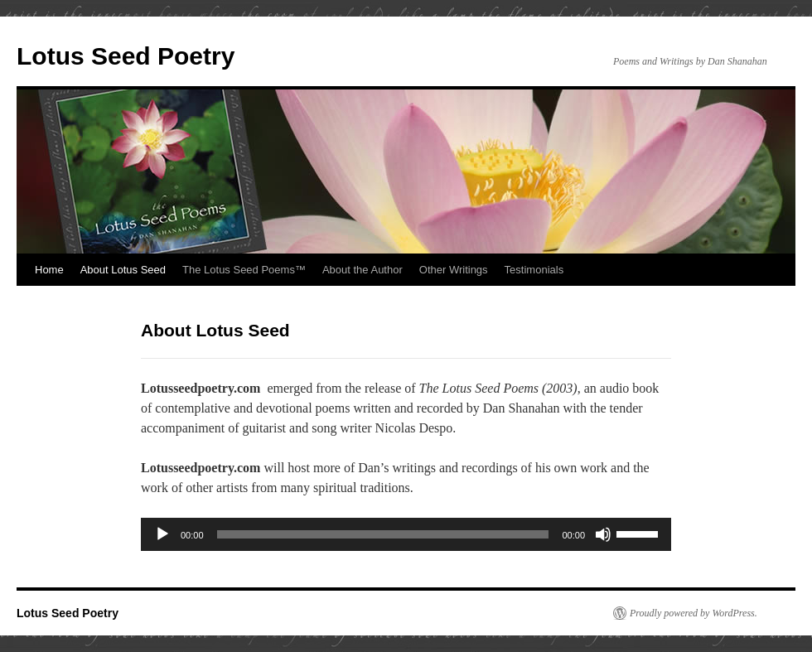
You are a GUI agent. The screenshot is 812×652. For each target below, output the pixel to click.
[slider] (383, 534)
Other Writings (454, 270)
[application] (406, 534)
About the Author (362, 270)
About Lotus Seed (123, 270)
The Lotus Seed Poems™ (244, 270)
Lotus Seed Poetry (126, 56)
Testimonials (534, 270)
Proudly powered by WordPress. (694, 613)
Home (49, 270)
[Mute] (603, 534)
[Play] (162, 534)
